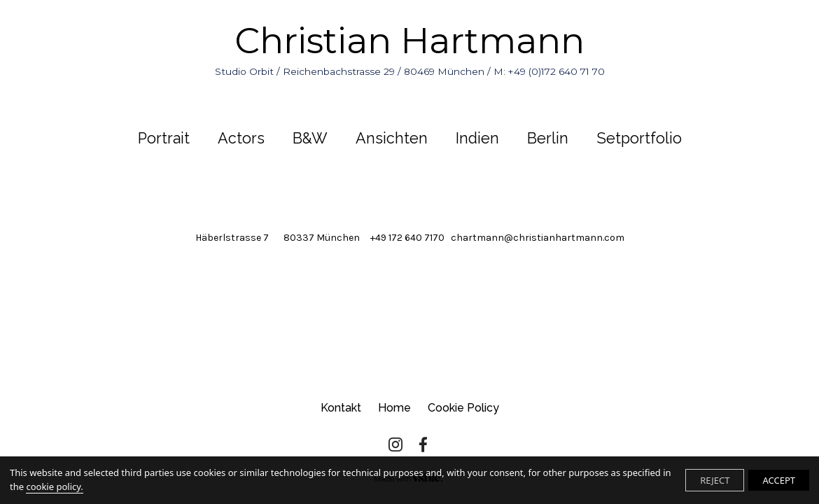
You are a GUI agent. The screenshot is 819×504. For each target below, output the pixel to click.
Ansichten (392, 138)
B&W (310, 138)
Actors (241, 138)
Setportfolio (639, 138)
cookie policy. (54, 486)
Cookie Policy (463, 408)
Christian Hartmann (410, 49)
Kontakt (341, 408)
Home (394, 408)
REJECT (715, 480)
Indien (477, 138)
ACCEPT (779, 480)
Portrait (164, 138)
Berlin (548, 138)
